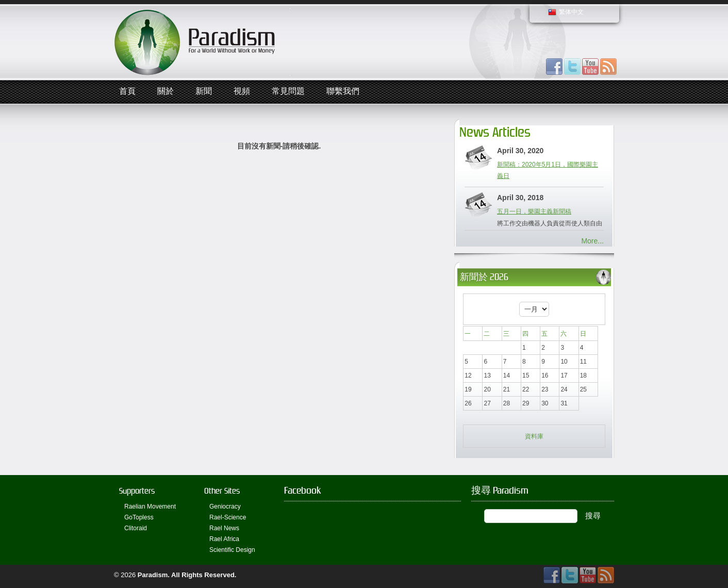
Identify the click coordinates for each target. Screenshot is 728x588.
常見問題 (288, 92)
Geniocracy (225, 507)
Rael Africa (224, 539)
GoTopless (139, 517)
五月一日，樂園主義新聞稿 (534, 211)
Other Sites (222, 491)
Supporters (137, 491)
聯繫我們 (343, 92)
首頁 (127, 92)
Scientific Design (232, 550)
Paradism (153, 575)
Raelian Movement (150, 507)
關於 (166, 92)
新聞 (204, 92)
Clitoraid (136, 528)
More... (592, 241)
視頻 (242, 92)
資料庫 (534, 436)
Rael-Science (228, 517)
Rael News (224, 528)
